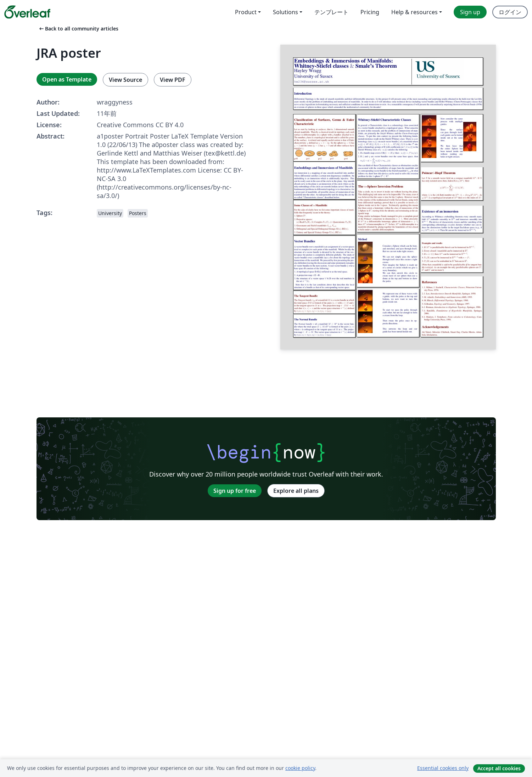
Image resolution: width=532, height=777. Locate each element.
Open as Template (67, 79)
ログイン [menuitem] (510, 12)
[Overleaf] (27, 12)
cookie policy (300, 768)
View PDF (173, 80)
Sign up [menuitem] (470, 12)
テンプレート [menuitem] (331, 12)
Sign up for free (235, 491)
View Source (125, 80)
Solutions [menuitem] (285, 12)
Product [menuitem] (246, 12)
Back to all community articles (78, 29)
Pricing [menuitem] (370, 12)
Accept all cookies (499, 768)
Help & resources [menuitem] (415, 12)
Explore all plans (296, 491)
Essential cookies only (443, 768)
